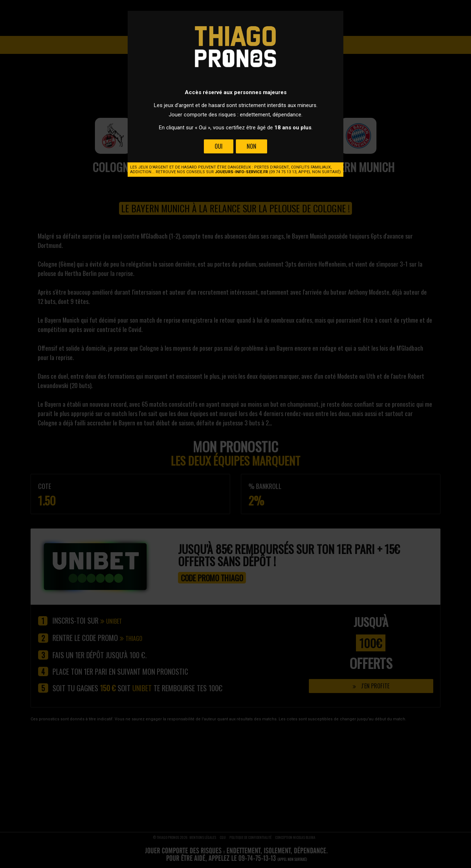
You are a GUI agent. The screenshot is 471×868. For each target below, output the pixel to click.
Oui (219, 146)
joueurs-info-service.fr (241, 172)
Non (251, 146)
